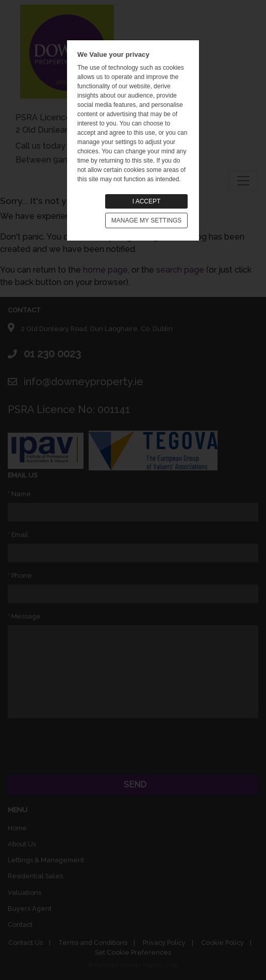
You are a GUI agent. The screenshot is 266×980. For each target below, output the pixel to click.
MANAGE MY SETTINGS (146, 220)
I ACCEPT (147, 201)
